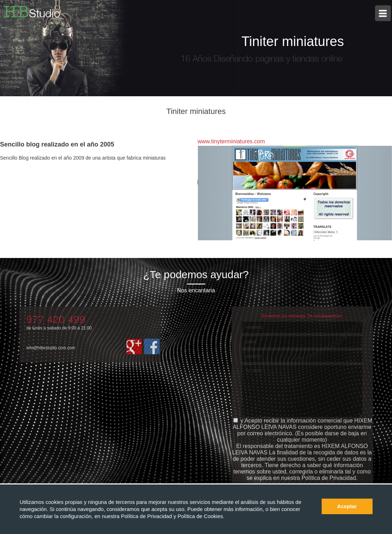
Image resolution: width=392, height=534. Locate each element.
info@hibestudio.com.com (51, 348)
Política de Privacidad (147, 516)
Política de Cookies (200, 516)
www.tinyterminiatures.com (231, 141)
